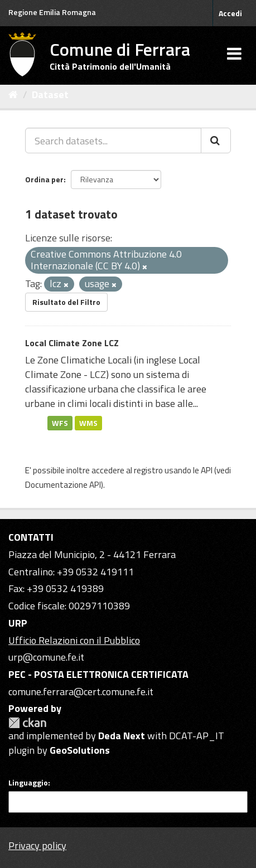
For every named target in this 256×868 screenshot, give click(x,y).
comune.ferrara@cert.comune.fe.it (81, 692)
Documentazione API (63, 485)
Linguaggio (28, 783)
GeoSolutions (80, 750)
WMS (88, 423)
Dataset (50, 94)
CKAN (27, 723)
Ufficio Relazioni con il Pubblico (74, 640)
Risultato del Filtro (66, 302)
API (207, 470)
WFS (60, 423)
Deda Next (122, 736)
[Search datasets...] (113, 140)
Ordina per (44, 179)
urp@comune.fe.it (46, 657)
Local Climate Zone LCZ (72, 343)
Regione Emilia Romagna (52, 12)
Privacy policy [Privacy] (37, 845)
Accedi (230, 13)
